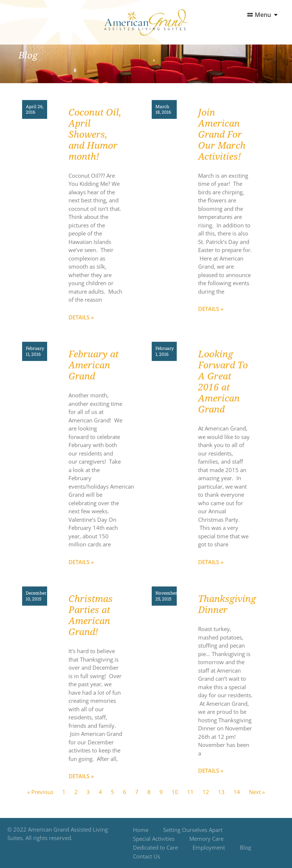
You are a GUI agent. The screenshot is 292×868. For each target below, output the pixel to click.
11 (190, 792)
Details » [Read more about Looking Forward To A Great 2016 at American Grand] (211, 562)
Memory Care (206, 839)
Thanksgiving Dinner (227, 604)
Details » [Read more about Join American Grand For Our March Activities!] (211, 309)
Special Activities (154, 839)
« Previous (40, 792)
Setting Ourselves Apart (193, 830)
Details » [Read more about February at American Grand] (81, 562)
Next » (257, 792)
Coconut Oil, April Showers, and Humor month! (95, 134)
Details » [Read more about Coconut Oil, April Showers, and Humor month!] (81, 317)
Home (141, 830)
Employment (209, 847)
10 (175, 792)
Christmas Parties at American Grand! (91, 615)
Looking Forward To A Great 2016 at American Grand (223, 382)
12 (206, 792)
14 (237, 792)
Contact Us (147, 856)
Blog (245, 847)
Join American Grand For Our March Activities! (222, 134)
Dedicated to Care (155, 847)
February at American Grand (94, 365)
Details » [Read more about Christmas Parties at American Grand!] (81, 776)
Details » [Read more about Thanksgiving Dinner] (211, 770)
